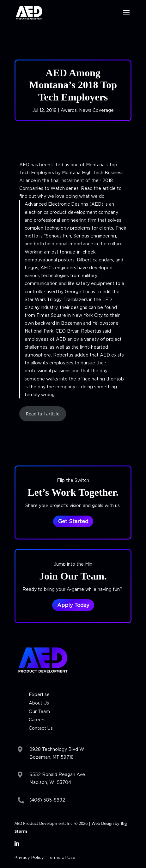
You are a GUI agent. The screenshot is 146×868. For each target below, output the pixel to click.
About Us (39, 703)
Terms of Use (61, 857)
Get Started (73, 521)
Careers (37, 720)
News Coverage (96, 110)
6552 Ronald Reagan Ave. (58, 774)
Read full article (43, 414)
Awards (69, 110)
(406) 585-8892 (47, 800)
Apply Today (73, 605)
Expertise (39, 694)
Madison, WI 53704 (50, 782)
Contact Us (41, 728)
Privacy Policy (29, 857)
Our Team (39, 711)
